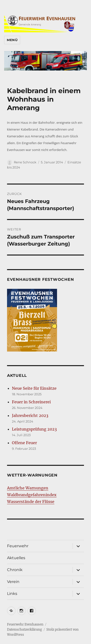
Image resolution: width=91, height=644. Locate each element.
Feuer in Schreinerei (31, 402)
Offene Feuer (24, 443)
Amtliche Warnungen (28, 488)
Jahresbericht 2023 (30, 415)
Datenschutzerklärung (25, 630)
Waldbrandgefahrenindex (32, 495)
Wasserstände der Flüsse (31, 502)
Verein (13, 582)
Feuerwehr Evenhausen (25, 624)
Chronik (15, 570)
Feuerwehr (18, 546)
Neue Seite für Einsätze (34, 388)
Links (12, 594)
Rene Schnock (25, 162)
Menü (12, 40)
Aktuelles (16, 558)
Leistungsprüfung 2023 (34, 429)
